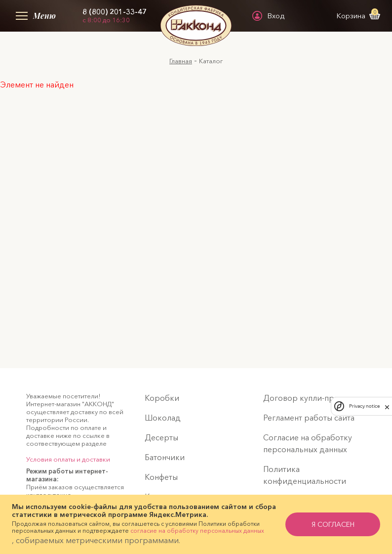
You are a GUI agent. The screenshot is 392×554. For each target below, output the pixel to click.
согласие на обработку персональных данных (197, 531)
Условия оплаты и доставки (68, 459)
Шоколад (163, 418)
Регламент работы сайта (309, 418)
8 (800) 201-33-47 (115, 12)
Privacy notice (364, 406)
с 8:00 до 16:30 (106, 20)
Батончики (165, 457)
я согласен (333, 524)
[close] (387, 406)
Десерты (161, 437)
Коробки (162, 398)
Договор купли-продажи (311, 398)
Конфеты (161, 477)
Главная (181, 61)
